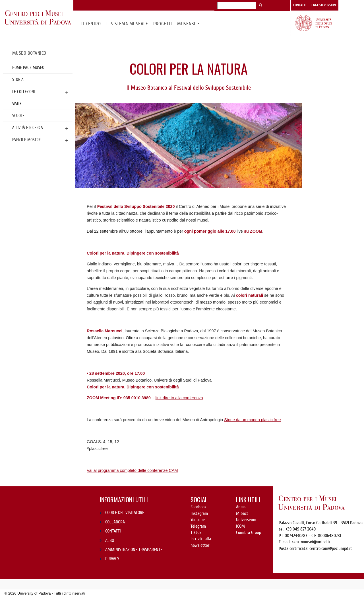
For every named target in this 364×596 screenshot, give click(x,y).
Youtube (198, 520)
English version (324, 5)
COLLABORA (115, 522)
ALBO (110, 540)
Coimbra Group (249, 532)
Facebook (198, 507)
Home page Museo (28, 67)
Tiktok (196, 532)
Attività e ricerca (28, 128)
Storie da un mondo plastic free (252, 420)
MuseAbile (188, 24)
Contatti (300, 5)
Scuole (18, 116)
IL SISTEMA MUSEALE (127, 24)
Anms (241, 507)
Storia (18, 79)
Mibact (242, 513)
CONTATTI (113, 531)
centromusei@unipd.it (311, 542)
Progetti (163, 24)
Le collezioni (23, 92)
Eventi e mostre (26, 140)
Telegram (198, 526)
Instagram (199, 513)
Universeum (246, 520)
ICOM (240, 526)
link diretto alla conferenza (179, 398)
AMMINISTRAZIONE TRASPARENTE (134, 550)
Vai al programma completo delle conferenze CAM (132, 470)
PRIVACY (112, 559)
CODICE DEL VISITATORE (125, 513)
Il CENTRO (91, 24)
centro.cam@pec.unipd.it (331, 548)
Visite (17, 104)
